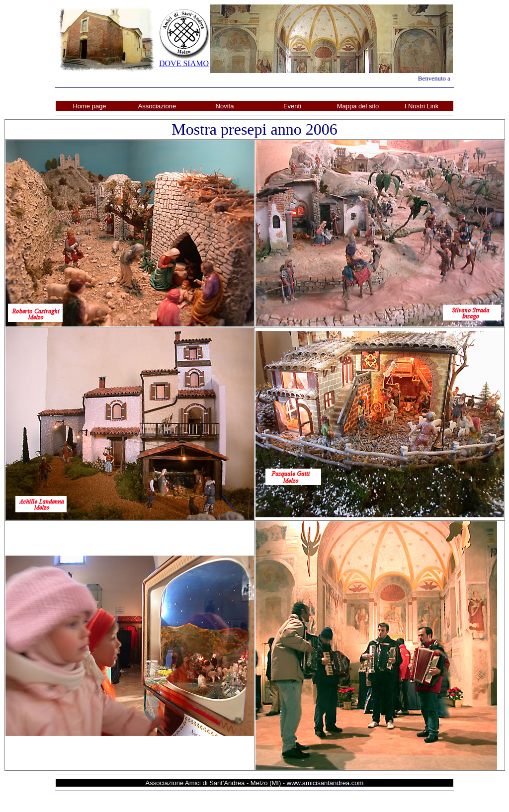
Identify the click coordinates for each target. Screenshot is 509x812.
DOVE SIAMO (184, 63)
